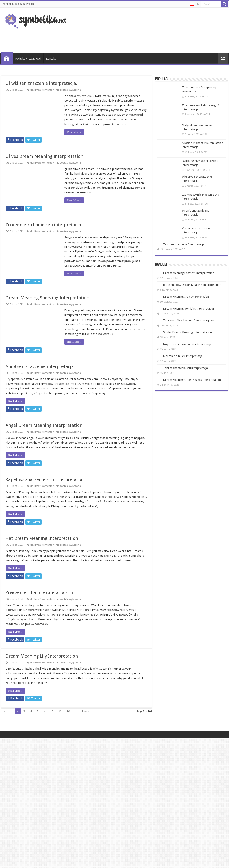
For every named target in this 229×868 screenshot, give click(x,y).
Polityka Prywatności (28, 59)
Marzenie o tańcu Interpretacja (183, 356)
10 (52, 721)
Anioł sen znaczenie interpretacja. (40, 366)
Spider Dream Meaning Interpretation (188, 332)
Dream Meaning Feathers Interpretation (189, 273)
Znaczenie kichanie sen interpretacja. (44, 225)
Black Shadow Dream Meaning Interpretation (192, 285)
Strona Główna (7, 58)
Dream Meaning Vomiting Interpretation (189, 309)
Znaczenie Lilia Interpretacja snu (39, 602)
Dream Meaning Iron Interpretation (186, 297)
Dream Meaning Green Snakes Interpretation (192, 380)
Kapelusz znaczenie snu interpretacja (44, 484)
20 (60, 721)
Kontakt (51, 59)
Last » (86, 721)
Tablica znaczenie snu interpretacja (186, 368)
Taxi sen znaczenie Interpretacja (184, 244)
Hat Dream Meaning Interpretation (42, 543)
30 (68, 721)
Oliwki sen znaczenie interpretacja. (41, 83)
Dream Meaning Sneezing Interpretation (47, 298)
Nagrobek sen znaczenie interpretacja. (188, 344)
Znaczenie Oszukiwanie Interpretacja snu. (190, 320)
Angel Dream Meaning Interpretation (44, 425)
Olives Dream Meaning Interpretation (44, 156)
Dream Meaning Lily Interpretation (42, 665)
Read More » (74, 132)
